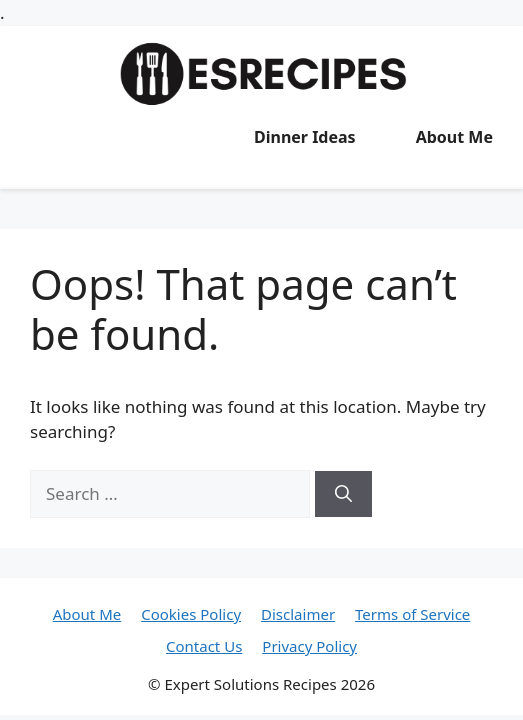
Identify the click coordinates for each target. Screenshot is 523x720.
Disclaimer (298, 614)
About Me (454, 137)
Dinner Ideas (305, 137)
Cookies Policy (191, 614)
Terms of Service (412, 614)
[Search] (343, 494)
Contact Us (204, 646)
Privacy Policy (309, 646)
